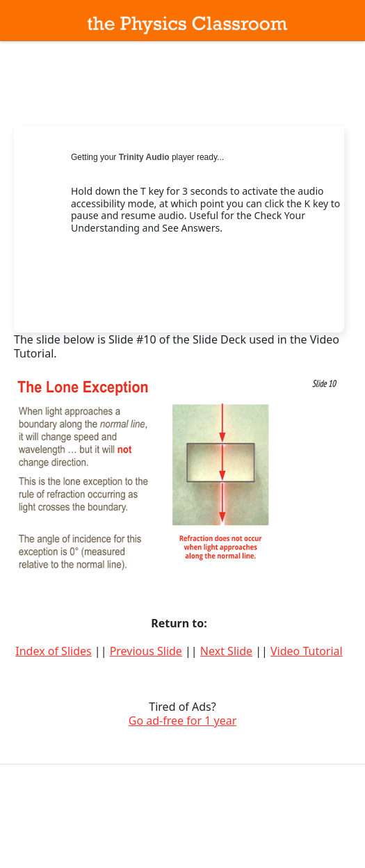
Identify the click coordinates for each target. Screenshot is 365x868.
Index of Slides (53, 651)
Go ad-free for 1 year (183, 721)
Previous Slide (146, 651)
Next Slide (226, 651)
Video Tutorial (307, 651)
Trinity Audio (144, 157)
